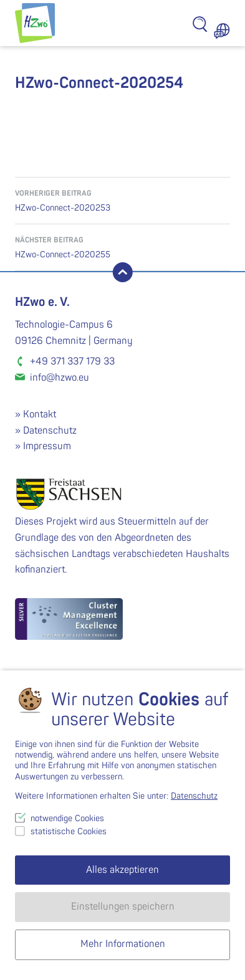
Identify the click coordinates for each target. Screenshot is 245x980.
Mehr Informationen (123, 944)
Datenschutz (50, 431)
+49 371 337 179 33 (72, 361)
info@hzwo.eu (60, 378)
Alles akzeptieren (122, 870)
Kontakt (40, 414)
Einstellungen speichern (123, 906)
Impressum (47, 446)
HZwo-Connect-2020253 (122, 200)
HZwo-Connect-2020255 (122, 246)
